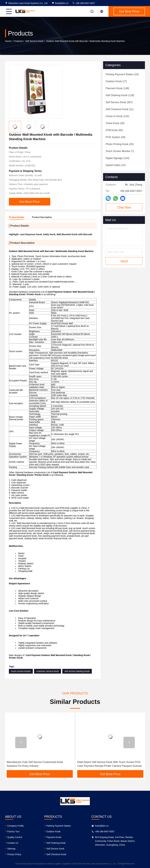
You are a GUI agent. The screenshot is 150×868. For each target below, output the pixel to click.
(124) (117, 116)
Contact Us (13, 843)
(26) (120, 144)
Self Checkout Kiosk (56, 854)
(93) (114, 130)
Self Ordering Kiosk (56, 843)
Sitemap (11, 849)
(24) (122, 74)
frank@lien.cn (60, 3)
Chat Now (124, 207)
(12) (116, 165)
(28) (115, 137)
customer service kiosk (48, 671)
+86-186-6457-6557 (84, 3)
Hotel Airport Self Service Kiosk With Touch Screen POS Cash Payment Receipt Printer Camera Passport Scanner (110, 764)
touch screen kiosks (21, 671)
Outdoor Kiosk (54, 832)
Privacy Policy (14, 854)
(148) (117, 88)
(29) (115, 123)
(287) (119, 102)
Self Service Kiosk (34, 41)
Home (8, 41)
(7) (120, 151)
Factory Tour (13, 832)
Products (18, 41)
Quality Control (15, 837)
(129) (120, 95)
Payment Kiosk (54, 837)
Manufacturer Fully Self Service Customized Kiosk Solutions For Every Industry (35, 764)
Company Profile (16, 826)
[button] (21, 742)
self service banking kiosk (77, 671)
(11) (120, 109)
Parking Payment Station (59, 826)
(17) (116, 81)
